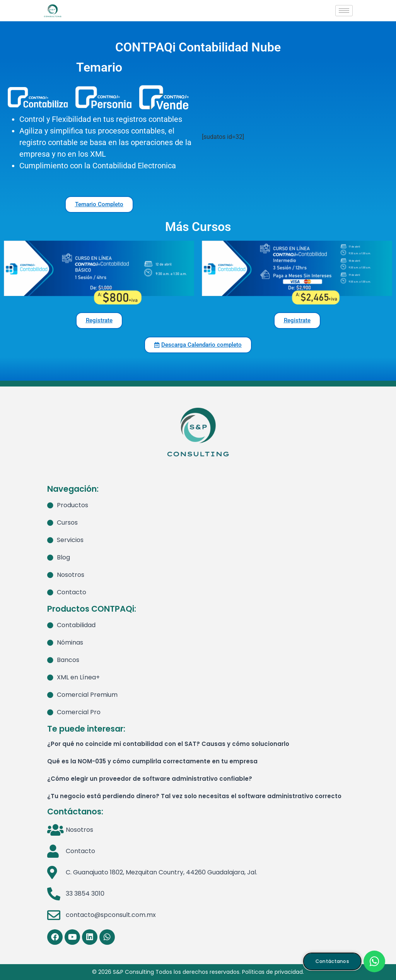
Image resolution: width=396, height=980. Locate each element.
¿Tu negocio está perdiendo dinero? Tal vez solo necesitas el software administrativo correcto (194, 796)
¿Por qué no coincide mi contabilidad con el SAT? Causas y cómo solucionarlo (168, 744)
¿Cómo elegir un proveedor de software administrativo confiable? (150, 779)
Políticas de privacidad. (273, 972)
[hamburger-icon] (344, 11)
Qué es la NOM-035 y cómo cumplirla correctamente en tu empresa (152, 761)
